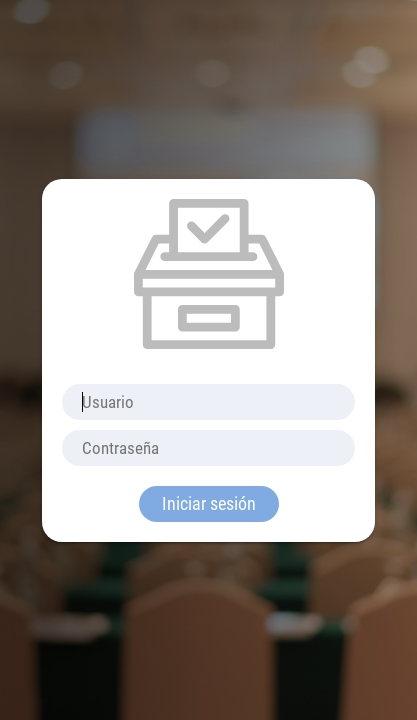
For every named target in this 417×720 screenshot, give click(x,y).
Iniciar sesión (209, 503)
